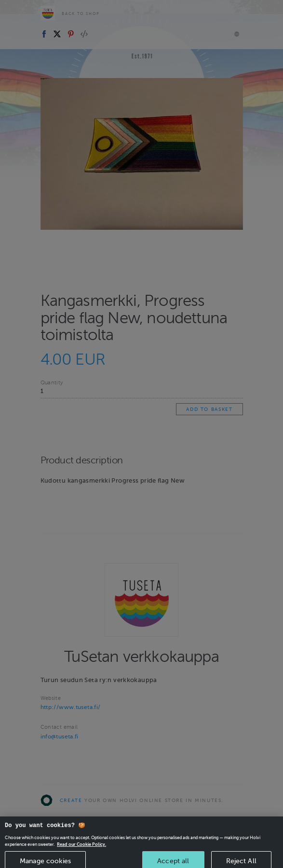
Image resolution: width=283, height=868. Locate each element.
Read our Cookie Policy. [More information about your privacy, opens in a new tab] (81, 850)
